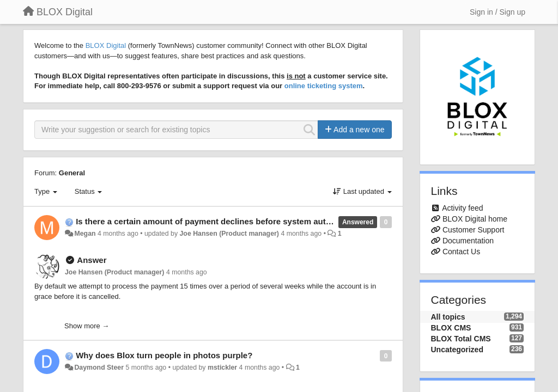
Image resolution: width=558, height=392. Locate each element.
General (72, 173)
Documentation (468, 241)
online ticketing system (324, 86)
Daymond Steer (99, 367)
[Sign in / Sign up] (498, 12)
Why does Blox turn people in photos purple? (164, 355)
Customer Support (474, 230)
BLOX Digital (106, 45)
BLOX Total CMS (461, 339)
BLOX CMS (451, 328)
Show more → (87, 326)
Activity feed (462, 208)
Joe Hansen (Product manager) (229, 234)
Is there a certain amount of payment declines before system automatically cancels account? (256, 221)
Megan (85, 234)
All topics (448, 317)
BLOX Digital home (475, 219)
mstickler (222, 367)
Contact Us (461, 252)
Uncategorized (457, 350)
